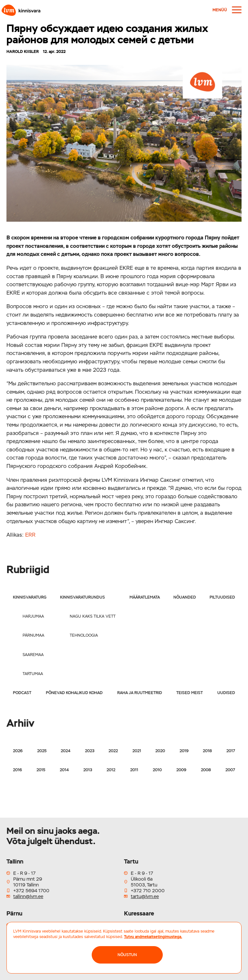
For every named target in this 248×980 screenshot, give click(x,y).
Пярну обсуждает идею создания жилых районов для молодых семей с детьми (107, 34)
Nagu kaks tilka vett (93, 616)
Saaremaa (33, 655)
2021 (137, 751)
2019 (184, 751)
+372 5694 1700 (31, 891)
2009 (181, 770)
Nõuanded (185, 597)
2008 (206, 770)
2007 (230, 770)
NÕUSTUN (127, 955)
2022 (113, 751)
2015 (41, 770)
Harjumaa (33, 616)
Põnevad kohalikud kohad (74, 693)
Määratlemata (145, 597)
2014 (64, 770)
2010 (157, 770)
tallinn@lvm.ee (28, 896)
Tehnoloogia (84, 635)
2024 (66, 751)
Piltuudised (222, 597)
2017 (231, 751)
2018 (207, 751)
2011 (134, 770)
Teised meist (190, 693)
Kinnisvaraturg (30, 597)
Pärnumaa (33, 635)
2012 (111, 770)
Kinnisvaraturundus (83, 597)
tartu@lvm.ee (145, 896)
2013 (88, 770)
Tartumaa (33, 674)
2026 (18, 751)
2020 (160, 751)
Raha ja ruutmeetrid (140, 693)
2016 (17, 770)
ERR (30, 535)
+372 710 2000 (148, 891)
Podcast (22, 693)
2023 (90, 751)
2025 (42, 751)
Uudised (226, 693)
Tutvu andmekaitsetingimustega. (153, 937)
